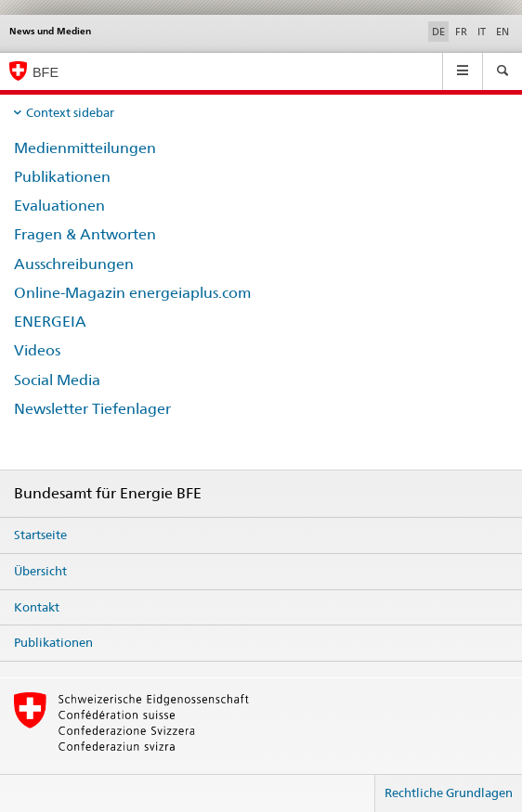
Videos (37, 350)
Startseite (40, 535)
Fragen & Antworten (85, 234)
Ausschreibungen (74, 264)
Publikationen (62, 177)
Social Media (57, 380)
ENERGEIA (50, 322)
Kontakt (37, 607)
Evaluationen (59, 206)
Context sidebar (70, 112)
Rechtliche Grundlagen (449, 793)
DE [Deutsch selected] (438, 32)
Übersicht (40, 571)
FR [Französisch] (461, 32)
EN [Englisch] (502, 32)
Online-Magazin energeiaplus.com (132, 293)
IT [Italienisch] (482, 32)
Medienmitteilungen (85, 148)
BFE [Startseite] (46, 72)
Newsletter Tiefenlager (92, 409)
